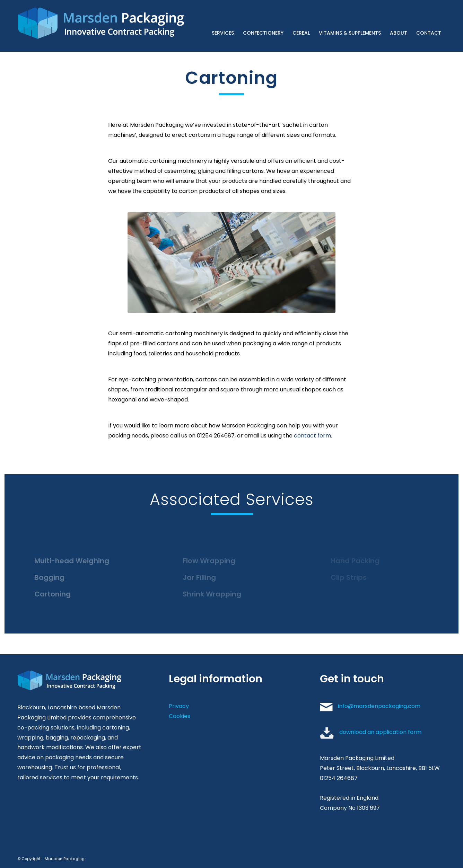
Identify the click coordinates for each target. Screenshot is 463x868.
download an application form (380, 732)
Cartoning (53, 594)
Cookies (180, 716)
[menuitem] (223, 26)
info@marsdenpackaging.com (379, 706)
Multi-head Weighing (72, 561)
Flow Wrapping (209, 561)
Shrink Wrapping (212, 594)
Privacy (179, 706)
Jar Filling (199, 577)
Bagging (49, 577)
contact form (312, 436)
